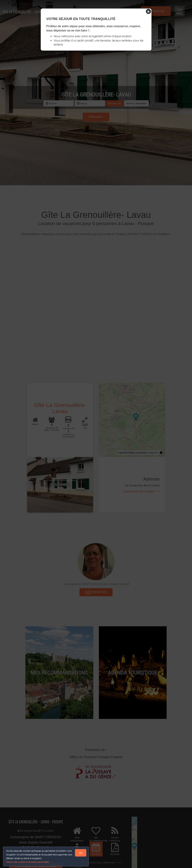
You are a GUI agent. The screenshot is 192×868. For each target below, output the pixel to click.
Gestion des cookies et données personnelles (28, 862)
